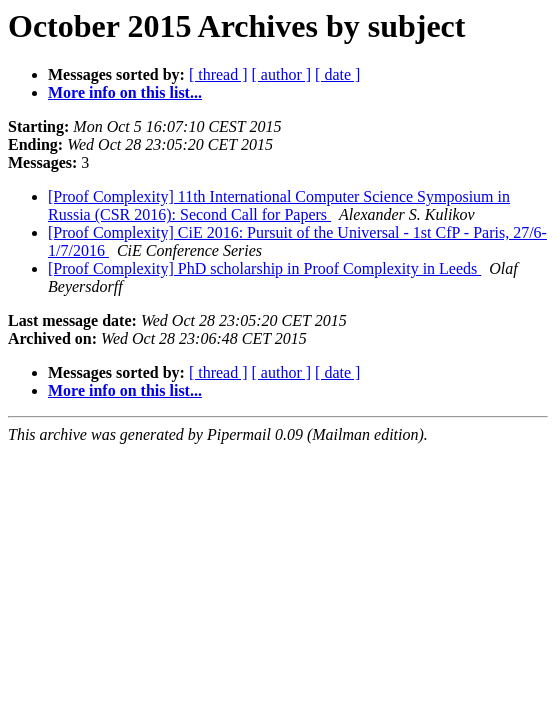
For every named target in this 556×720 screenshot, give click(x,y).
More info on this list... (125, 92)
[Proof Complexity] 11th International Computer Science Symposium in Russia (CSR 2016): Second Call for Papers (279, 205)
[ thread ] (218, 74)
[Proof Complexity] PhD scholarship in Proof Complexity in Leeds (264, 268)
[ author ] (282, 74)
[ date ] (337, 74)
